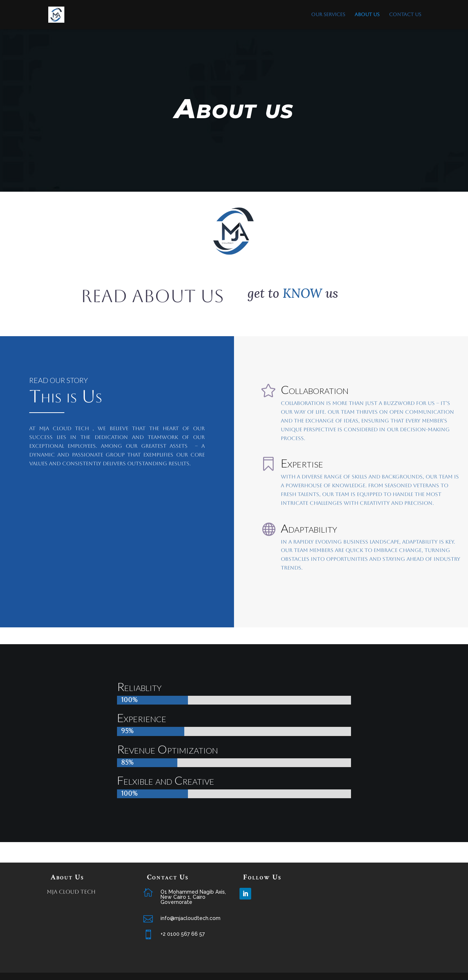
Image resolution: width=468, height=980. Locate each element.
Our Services (328, 15)
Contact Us (405, 15)
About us (367, 15)
